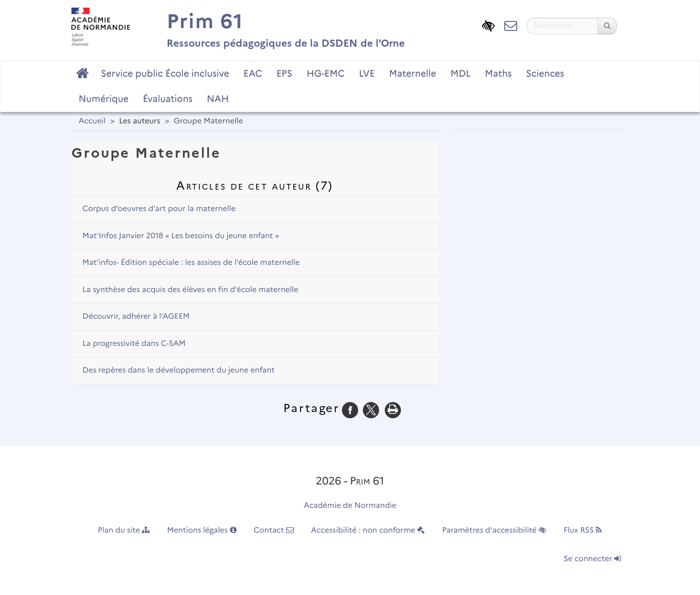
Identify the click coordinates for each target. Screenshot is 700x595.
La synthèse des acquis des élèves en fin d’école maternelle (190, 290)
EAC (253, 73)
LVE (367, 73)
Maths (498, 73)
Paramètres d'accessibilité (495, 530)
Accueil (92, 121)
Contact (274, 530)
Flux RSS (583, 530)
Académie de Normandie (350, 506)
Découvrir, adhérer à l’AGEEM (136, 317)
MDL (460, 73)
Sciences (545, 73)
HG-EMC (326, 73)
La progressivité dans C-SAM (134, 344)
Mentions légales (202, 530)
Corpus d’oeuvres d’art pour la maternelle (159, 209)
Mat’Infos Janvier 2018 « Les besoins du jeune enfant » (181, 236)
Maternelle (413, 73)
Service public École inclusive (165, 73)
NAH (218, 99)
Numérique (104, 99)
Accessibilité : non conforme (368, 530)
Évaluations (168, 99)
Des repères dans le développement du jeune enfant (179, 370)
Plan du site (124, 530)
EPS (285, 73)
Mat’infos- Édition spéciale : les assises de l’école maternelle (191, 263)
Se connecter (592, 559)
